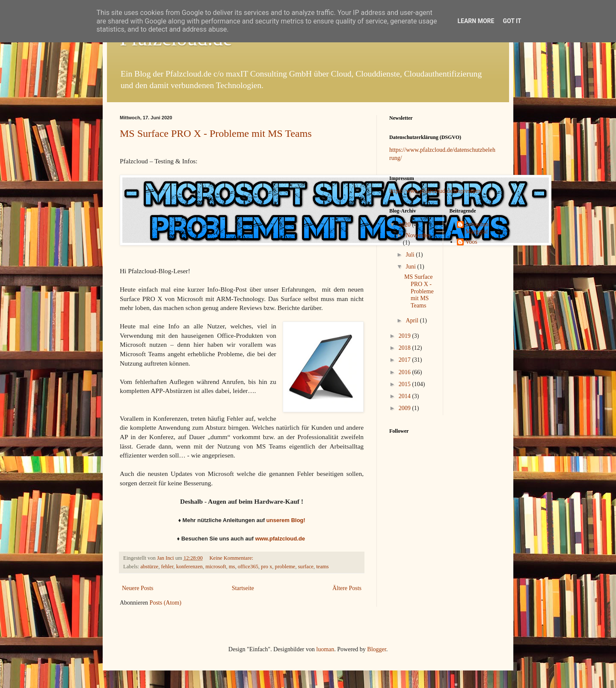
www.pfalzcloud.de (280, 539)
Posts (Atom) (166, 603)
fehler (167, 567)
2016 (406, 372)
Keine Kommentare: (232, 558)
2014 (406, 396)
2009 (406, 408)
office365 (248, 567)
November (418, 235)
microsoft (216, 567)
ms (232, 567)
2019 (406, 336)
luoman (325, 649)
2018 (406, 348)
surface (305, 567)
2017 (406, 360)
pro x (267, 567)
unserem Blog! (286, 520)
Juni (411, 267)
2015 (406, 384)
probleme (285, 567)
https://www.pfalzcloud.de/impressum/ (436, 191)
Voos (471, 242)
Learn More (476, 21)
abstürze (149, 567)
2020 (406, 225)
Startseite (243, 588)
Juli (411, 255)
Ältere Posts (347, 588)
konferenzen (190, 567)
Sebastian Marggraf (477, 228)
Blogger (376, 649)
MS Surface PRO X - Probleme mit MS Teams (216, 133)
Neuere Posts (138, 588)
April (413, 320)
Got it (512, 21)
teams (322, 567)
